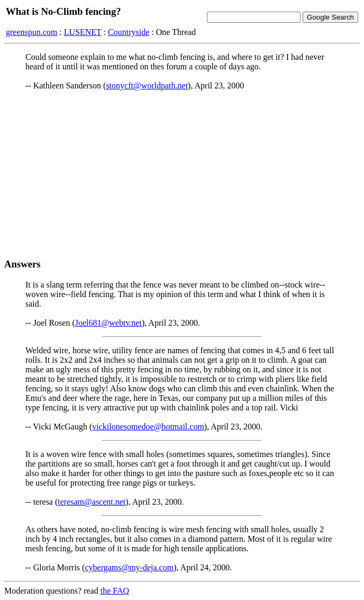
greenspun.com (31, 32)
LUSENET (83, 32)
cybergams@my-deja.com (129, 567)
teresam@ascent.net (92, 502)
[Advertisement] (182, 174)
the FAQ (115, 591)
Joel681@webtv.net (108, 323)
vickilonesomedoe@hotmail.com (148, 427)
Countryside (129, 32)
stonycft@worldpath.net (147, 86)
